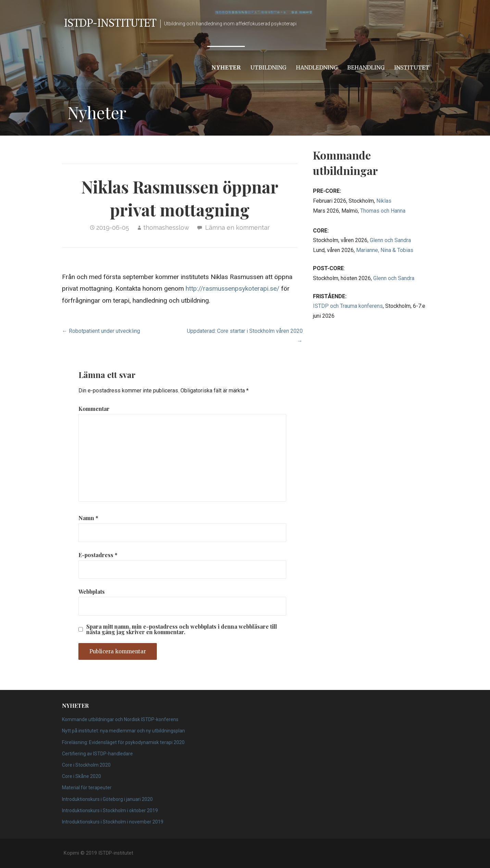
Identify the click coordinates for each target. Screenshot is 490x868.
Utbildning (268, 67)
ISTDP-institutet (110, 23)
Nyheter (226, 67)
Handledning (317, 67)
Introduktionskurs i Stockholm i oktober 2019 (110, 810)
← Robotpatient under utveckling (101, 331)
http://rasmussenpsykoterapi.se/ (233, 288)
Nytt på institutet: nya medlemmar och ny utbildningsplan (123, 731)
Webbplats (92, 592)
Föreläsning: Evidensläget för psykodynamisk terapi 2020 (123, 742)
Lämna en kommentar (237, 228)
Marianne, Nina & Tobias (385, 250)
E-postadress (98, 555)
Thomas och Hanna (383, 211)
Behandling (366, 67)
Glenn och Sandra (390, 240)
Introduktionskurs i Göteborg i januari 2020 (107, 799)
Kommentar (94, 409)
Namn (88, 518)
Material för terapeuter (87, 788)
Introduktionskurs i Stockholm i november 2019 (113, 822)
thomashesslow (166, 228)
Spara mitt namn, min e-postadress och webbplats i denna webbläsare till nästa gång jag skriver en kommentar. (182, 629)
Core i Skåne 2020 (81, 776)
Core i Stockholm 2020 (86, 765)
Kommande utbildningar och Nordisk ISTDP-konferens (120, 719)
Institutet (412, 67)
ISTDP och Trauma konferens (348, 306)
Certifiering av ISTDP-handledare (97, 754)
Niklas (384, 201)
